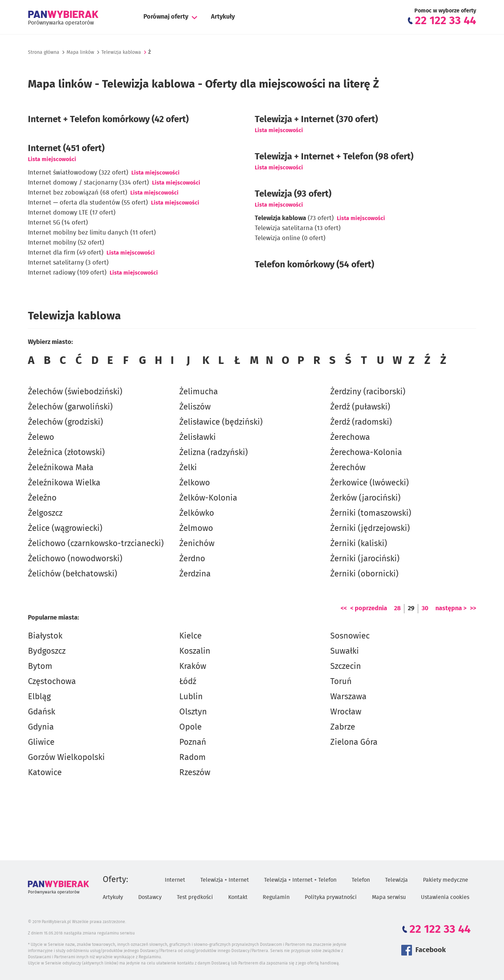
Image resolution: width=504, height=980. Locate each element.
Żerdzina (195, 574)
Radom (193, 758)
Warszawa (348, 697)
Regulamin (276, 897)
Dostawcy (150, 897)
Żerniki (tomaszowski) (371, 513)
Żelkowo (195, 483)
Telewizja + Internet (225, 880)
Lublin (191, 697)
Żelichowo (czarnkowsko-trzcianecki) (96, 544)
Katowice (45, 773)
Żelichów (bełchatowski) (73, 574)
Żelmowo (196, 528)
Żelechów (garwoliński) (70, 407)
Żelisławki (198, 437)
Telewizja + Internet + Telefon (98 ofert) (334, 157)
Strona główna (44, 52)
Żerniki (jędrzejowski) (370, 528)
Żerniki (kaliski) (359, 544)
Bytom (40, 666)
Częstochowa (52, 682)
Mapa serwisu (389, 897)
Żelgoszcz (45, 513)
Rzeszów (195, 773)
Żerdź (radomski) (361, 422)
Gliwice (41, 742)
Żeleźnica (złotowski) (66, 453)
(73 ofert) (294, 218)
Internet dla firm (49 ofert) (66, 253)
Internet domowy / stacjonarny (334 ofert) (88, 183)
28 (397, 608)
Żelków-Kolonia (208, 498)
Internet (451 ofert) (66, 148)
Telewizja (396, 880)
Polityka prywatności (331, 897)
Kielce (190, 636)
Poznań (193, 742)
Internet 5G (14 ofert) (58, 223)
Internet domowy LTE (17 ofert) (72, 213)
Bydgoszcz (47, 651)
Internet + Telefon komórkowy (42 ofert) (108, 119)
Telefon (361, 880)
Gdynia (41, 727)
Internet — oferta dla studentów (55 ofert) (88, 203)
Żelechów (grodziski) (65, 422)
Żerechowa (350, 437)
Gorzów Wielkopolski (66, 758)
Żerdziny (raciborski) (368, 392)
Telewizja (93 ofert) (293, 194)
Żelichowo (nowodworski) (75, 559)
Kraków (193, 666)
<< (344, 608)
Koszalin (195, 651)
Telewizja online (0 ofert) (290, 238)
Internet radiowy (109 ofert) (67, 273)
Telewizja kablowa (121, 52)
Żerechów (348, 468)
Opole (190, 727)
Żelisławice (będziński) (221, 422)
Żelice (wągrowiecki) (65, 528)
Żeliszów (195, 407)
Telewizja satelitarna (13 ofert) (298, 228)
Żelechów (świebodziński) (75, 392)
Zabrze (343, 727)
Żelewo (41, 437)
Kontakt (238, 897)
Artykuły (223, 17)
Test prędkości (195, 897)
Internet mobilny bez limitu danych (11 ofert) (92, 233)
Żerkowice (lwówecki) (370, 483)
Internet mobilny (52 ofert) (66, 243)
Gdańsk (42, 712)
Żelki (188, 468)
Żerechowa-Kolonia (366, 453)
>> (473, 608)
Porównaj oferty (166, 17)
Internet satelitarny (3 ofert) (68, 263)
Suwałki (345, 651)
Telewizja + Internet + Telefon (300, 880)
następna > (451, 608)
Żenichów (197, 544)
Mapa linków (80, 52)
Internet (175, 880)
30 (425, 608)
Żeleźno (42, 498)
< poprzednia (369, 608)
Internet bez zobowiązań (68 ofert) (78, 193)
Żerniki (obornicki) (364, 574)
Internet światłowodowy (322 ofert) (78, 173)
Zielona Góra (354, 742)
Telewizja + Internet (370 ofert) (316, 119)
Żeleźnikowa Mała (61, 468)
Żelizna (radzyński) (214, 453)
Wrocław (346, 712)
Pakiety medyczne (446, 880)
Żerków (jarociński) (365, 498)
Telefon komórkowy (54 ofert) (314, 265)
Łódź (188, 682)
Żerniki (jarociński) (365, 559)
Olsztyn (193, 712)
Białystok (45, 636)
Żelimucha (199, 392)
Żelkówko (197, 513)
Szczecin (346, 666)
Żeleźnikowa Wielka (64, 483)
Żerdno (192, 559)
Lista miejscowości (52, 159)
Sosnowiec (350, 636)
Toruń (341, 682)
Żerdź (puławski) (360, 407)
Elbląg (39, 697)
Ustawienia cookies (445, 897)
